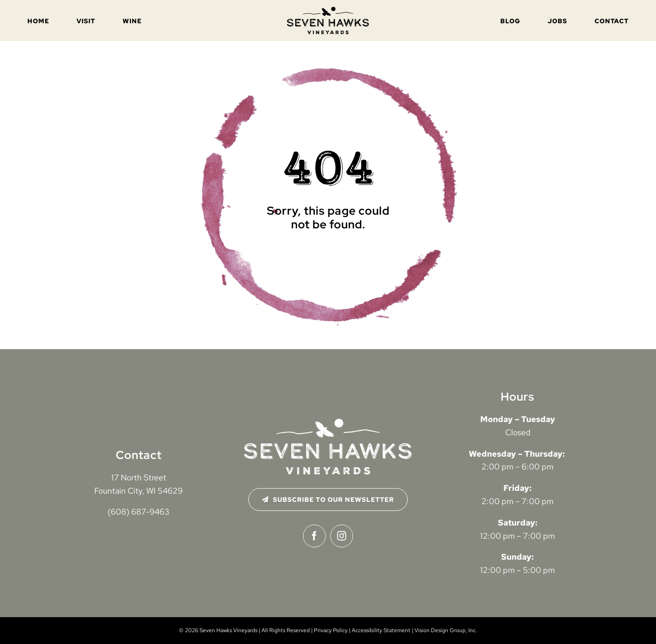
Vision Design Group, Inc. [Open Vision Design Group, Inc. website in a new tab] (446, 630)
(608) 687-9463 (138, 512)
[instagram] (342, 536)
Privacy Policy (331, 630)
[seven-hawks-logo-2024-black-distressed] (328, 11)
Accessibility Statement (381, 630)
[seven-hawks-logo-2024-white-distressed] (328, 423)
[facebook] (314, 536)
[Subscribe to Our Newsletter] (328, 500)
